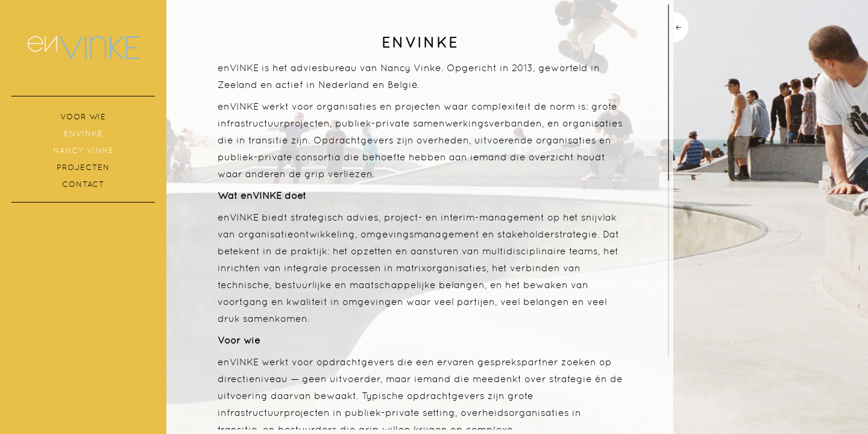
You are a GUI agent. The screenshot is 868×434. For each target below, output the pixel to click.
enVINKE (83, 134)
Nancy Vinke (83, 150)
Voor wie (83, 117)
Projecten (83, 167)
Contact (83, 184)
